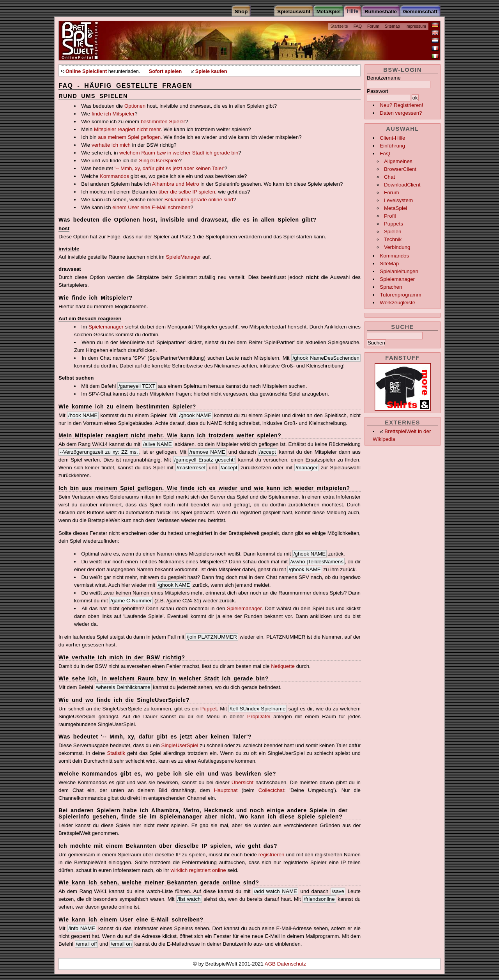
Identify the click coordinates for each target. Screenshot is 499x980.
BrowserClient (400, 169)
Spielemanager (397, 279)
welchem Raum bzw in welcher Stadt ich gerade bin (179, 153)
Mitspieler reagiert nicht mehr (127, 129)
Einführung (392, 146)
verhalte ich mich (111, 145)
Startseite (339, 26)
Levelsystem (398, 200)
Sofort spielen (165, 71)
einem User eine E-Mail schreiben (151, 207)
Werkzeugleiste (397, 303)
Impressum (416, 26)
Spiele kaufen (211, 71)
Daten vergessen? (401, 113)
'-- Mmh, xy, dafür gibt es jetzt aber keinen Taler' (170, 168)
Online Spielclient (86, 71)
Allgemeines (398, 161)
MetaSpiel (395, 208)
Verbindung (397, 247)
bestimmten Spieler (163, 122)
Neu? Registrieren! (401, 105)
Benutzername (384, 78)
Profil (390, 216)
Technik (393, 239)
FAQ (358, 26)
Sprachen (391, 287)
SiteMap (389, 264)
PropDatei (259, 716)
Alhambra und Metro (176, 184)
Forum (373, 26)
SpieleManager (184, 257)
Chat (389, 177)
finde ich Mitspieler (113, 114)
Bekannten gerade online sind (199, 200)
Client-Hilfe (392, 138)
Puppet (209, 709)
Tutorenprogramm (400, 295)
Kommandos (394, 256)
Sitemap (392, 26)
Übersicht (242, 782)
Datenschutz (292, 964)
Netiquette (283, 666)
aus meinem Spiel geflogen (129, 137)
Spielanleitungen (399, 271)
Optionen (135, 106)
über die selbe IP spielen (187, 192)
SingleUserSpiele (159, 161)
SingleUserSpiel (180, 745)
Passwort (378, 91)
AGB (271, 964)
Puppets (394, 224)
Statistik (116, 753)
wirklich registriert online (198, 870)
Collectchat (271, 790)
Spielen (393, 232)
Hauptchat (226, 790)
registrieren (272, 855)
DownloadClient (402, 185)
